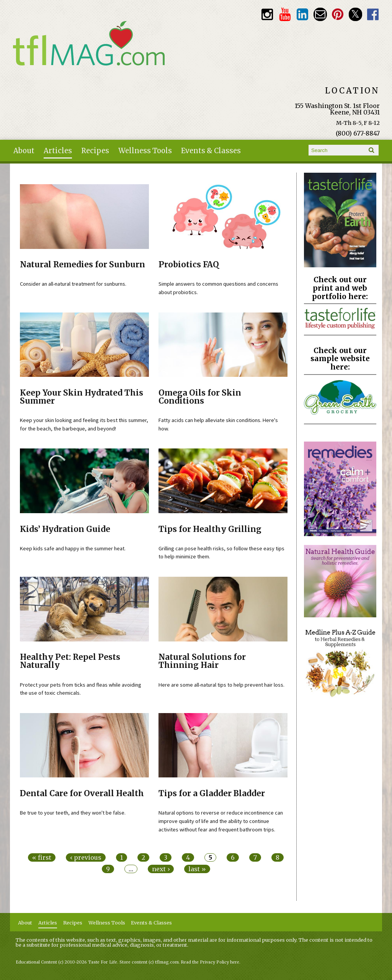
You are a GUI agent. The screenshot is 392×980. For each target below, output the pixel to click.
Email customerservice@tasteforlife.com (320, 14)
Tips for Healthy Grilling (210, 529)
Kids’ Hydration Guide (65, 529)
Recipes (95, 151)
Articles (58, 151)
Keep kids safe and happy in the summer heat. (73, 548)
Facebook (373, 14)
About (24, 151)
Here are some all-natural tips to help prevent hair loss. (221, 685)
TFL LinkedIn (302, 14)
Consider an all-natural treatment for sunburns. (73, 284)
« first (42, 857)
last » (197, 869)
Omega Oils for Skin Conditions (200, 397)
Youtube (285, 14)
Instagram (267, 14)
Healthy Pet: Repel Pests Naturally (70, 661)
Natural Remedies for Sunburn (82, 265)
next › (161, 869)
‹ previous (86, 857)
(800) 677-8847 (358, 133)
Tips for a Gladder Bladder (212, 793)
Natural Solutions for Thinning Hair (202, 661)
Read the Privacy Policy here (210, 962)
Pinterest (338, 14)
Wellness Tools (145, 151)
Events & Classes (211, 151)
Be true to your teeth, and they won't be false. (73, 813)
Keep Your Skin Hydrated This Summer (82, 397)
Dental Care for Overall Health (82, 793)
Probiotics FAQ (189, 265)
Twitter (355, 14)
